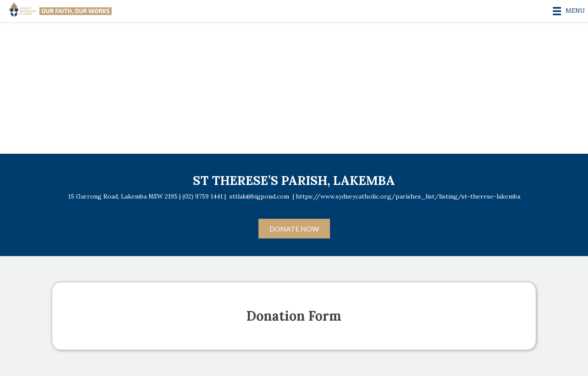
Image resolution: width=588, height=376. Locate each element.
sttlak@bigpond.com (259, 196)
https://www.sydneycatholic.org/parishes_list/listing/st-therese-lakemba (408, 196)
